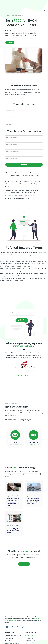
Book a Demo (13, 594)
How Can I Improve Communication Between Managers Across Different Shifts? (13, 502)
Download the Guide (24, 564)
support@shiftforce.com (32, 616)
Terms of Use (9, 619)
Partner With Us (9, 614)
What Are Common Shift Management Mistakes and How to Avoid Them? (33, 502)
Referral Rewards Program (12, 617)
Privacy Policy (9, 622)
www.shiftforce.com (30, 618)
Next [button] (27, 376)
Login (7, 625)
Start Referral (10, 42)
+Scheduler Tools (10, 611)
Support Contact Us (30, 608)
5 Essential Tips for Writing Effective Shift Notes (14, 531)
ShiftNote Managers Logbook (13, 608)
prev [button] (20, 376)
